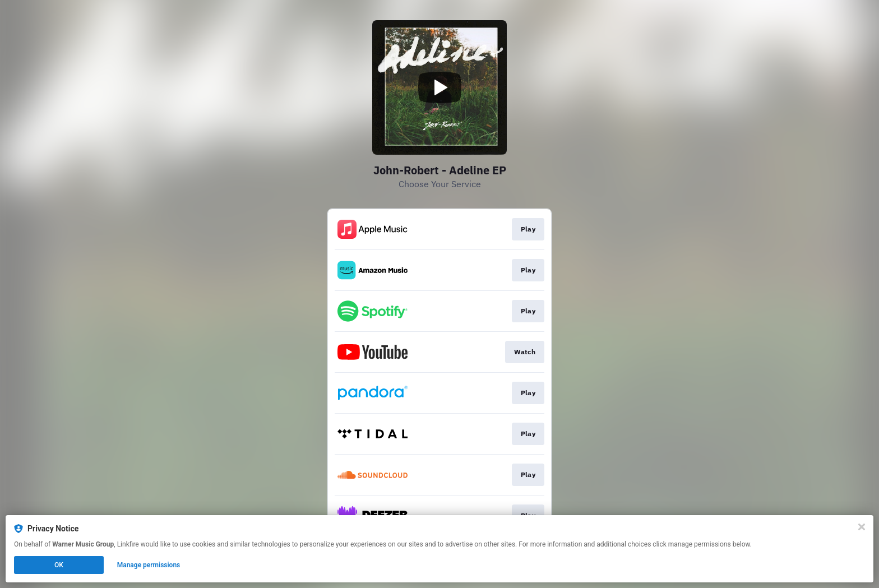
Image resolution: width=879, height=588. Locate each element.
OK (59, 565)
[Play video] (439, 87)
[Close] (862, 527)
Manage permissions (149, 565)
